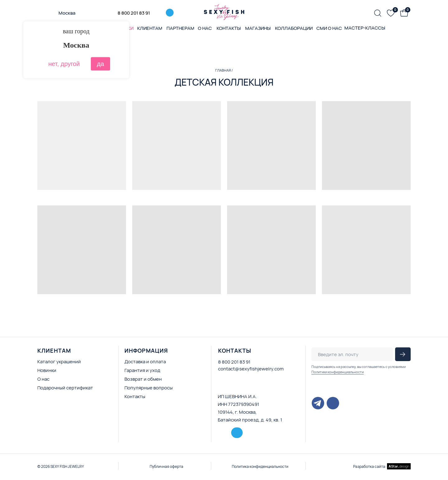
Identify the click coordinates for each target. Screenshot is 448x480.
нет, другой (64, 64)
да (101, 64)
